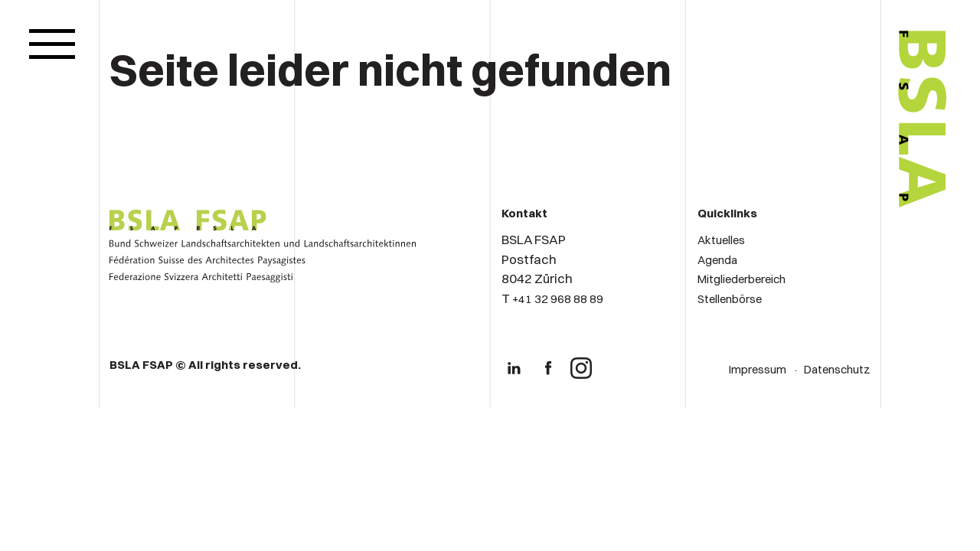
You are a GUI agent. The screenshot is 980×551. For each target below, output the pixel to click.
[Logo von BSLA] (858, 254)
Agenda (717, 260)
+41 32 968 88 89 (558, 299)
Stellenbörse (730, 299)
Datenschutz (837, 369)
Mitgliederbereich (742, 279)
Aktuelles (721, 240)
